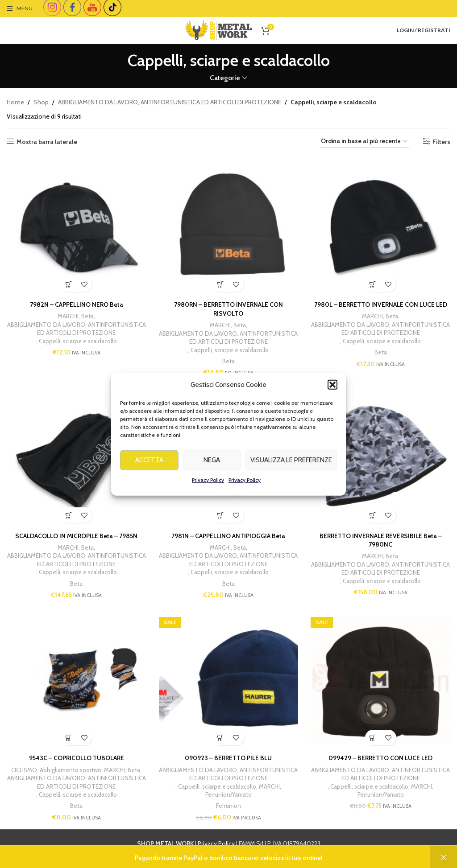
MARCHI (68, 316)
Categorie (225, 78)
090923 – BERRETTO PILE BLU (228, 758)
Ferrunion (228, 806)
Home (15, 102)
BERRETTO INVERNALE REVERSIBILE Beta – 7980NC (381, 540)
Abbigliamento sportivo (70, 770)
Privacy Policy (208, 494)
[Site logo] (219, 29)
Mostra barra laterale (47, 142)
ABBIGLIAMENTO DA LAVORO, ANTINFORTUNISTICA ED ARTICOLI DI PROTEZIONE (170, 102)
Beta (87, 316)
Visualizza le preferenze (291, 474)
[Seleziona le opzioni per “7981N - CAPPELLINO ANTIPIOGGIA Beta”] (221, 515)
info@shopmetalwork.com (372, 854)
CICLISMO (24, 770)
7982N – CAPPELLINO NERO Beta (76, 304)
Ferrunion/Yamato (228, 795)
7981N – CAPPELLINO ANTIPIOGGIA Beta (228, 535)
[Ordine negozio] (365, 142)
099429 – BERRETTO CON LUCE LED (381, 758)
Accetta (149, 474)
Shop (41, 102)
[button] (332, 399)
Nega (212, 474)
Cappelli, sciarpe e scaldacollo (77, 341)
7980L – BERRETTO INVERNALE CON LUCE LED (381, 304)
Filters (441, 142)
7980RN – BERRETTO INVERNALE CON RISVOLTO (228, 309)
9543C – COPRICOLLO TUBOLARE (76, 758)
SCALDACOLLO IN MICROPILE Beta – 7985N (76, 535)
